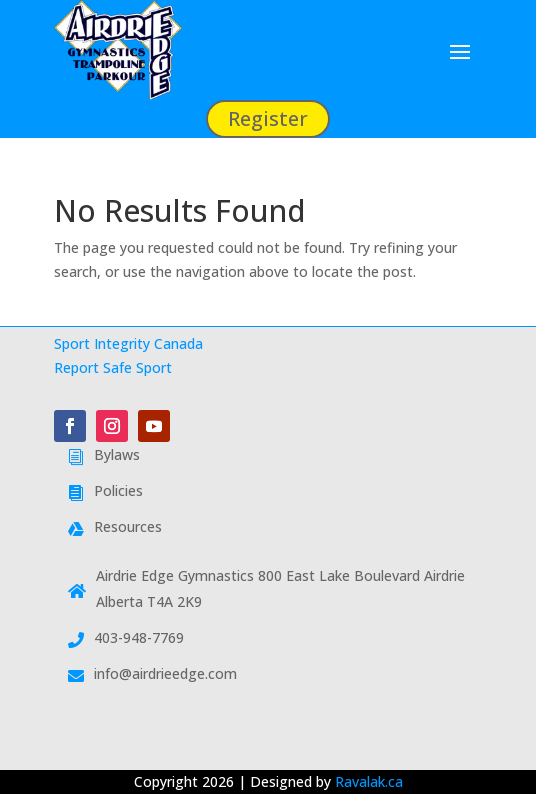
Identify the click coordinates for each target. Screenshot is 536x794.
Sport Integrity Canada (128, 343)
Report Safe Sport (113, 367)
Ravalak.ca (369, 781)
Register (268, 118)
